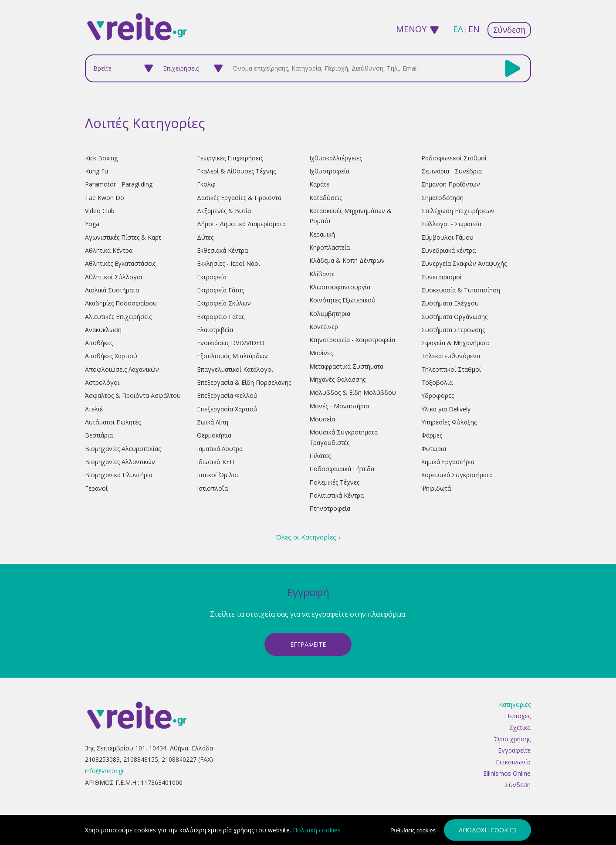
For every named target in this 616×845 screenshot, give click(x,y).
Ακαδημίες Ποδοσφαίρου (121, 303)
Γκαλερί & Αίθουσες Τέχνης (236, 171)
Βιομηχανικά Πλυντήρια (119, 475)
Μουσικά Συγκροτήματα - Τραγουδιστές (345, 437)
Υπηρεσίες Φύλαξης (449, 422)
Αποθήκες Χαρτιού (111, 356)
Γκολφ (206, 184)
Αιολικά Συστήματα (112, 290)
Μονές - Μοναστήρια (339, 406)
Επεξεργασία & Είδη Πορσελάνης (244, 382)
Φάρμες (432, 435)
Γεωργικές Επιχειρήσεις (230, 158)
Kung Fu (96, 171)
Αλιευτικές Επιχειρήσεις (118, 317)
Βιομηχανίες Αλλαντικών (120, 462)
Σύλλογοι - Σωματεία (451, 224)
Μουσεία (322, 419)
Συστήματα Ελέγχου (450, 303)
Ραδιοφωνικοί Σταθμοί (454, 158)
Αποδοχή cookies (488, 830)
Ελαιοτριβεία (215, 330)
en (474, 29)
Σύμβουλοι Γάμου (447, 237)
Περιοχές (518, 716)
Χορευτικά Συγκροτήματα (457, 475)
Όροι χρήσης (512, 739)
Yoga (92, 224)
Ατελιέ (94, 409)
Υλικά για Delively (446, 409)
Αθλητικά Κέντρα (109, 250)
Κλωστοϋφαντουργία (340, 287)
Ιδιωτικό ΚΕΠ (215, 462)
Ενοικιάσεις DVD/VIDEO (231, 343)
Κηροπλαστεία (330, 247)
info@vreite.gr (105, 771)
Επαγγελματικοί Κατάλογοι (235, 369)
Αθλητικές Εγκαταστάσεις (120, 263)
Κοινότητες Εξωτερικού (342, 300)
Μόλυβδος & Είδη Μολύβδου (353, 392)
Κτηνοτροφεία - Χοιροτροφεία (352, 340)
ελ (458, 29)
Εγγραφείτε (514, 751)
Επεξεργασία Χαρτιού (227, 409)
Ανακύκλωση (103, 330)
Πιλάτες (320, 456)
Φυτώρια (434, 449)
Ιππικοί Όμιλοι (218, 475)
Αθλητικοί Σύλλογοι (114, 277)
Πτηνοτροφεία (330, 508)
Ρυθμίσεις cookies (413, 830)
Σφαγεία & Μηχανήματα (455, 343)
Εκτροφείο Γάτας (221, 317)
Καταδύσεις (326, 198)
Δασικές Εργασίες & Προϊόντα (239, 198)
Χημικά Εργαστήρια (448, 462)
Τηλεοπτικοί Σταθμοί (451, 369)
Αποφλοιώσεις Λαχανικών (122, 369)
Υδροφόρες (438, 395)
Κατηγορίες (515, 705)
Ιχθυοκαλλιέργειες (336, 158)
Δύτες (205, 237)
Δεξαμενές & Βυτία (224, 211)
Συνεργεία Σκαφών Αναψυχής (464, 263)
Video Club (100, 211)
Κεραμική (322, 234)
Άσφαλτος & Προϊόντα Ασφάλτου (133, 395)
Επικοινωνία (513, 762)
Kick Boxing (101, 158)
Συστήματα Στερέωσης (453, 330)
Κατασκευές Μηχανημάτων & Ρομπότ (350, 216)
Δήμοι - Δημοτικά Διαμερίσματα (241, 224)
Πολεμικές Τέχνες (334, 482)
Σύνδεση (509, 30)
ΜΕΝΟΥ (411, 29)
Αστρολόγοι (102, 382)
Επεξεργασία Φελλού (227, 395)
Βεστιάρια (99, 435)
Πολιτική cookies (317, 830)
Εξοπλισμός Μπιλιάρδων (232, 356)
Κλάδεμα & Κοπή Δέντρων (347, 260)
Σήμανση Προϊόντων (451, 184)
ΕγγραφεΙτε (308, 644)
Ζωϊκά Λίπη (213, 422)
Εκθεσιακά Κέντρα (222, 250)
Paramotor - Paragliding (119, 184)
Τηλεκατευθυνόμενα (451, 356)
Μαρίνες (321, 353)
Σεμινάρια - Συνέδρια (452, 171)
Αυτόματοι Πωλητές (113, 422)
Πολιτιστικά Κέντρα (337, 495)
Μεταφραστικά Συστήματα (346, 366)
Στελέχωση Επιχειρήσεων (458, 211)
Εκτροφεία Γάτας (220, 290)
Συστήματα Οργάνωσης (454, 317)
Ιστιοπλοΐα (212, 488)
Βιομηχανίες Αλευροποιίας (123, 449)
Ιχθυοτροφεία (329, 171)
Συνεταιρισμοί (442, 277)
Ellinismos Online (507, 774)
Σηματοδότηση (442, 198)
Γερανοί (96, 488)
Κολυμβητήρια (330, 314)
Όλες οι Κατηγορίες (306, 537)
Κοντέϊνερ (324, 327)
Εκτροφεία (212, 277)
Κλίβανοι (322, 274)
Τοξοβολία (437, 382)
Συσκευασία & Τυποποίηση (461, 290)
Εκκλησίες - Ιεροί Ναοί (228, 263)
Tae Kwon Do (105, 198)
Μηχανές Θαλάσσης (337, 379)
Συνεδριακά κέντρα (448, 250)
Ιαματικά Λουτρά (220, 449)
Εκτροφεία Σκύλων (224, 303)
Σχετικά (520, 728)
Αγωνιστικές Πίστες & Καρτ (123, 237)
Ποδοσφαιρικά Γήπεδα (342, 469)
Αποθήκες (99, 343)
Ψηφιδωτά (436, 488)
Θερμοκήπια (214, 435)
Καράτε (319, 184)
